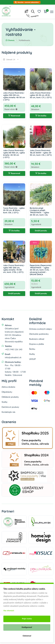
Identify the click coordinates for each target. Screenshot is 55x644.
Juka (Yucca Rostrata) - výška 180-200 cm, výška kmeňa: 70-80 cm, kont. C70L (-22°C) (14, 269)
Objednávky (7, 392)
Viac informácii (9, 611)
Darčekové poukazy (10, 407)
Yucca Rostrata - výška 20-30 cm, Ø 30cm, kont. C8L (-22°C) (14, 210)
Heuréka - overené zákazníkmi (28, 2)
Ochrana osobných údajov (41, 329)
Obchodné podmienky (39, 334)
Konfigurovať (27, 627)
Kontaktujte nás (8, 412)
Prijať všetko (27, 619)
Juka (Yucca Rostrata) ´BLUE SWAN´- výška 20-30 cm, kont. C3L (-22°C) (41, 153)
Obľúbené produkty (10, 397)
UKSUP (32, 359)
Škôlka (32, 349)
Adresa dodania (8, 387)
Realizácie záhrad (37, 339)
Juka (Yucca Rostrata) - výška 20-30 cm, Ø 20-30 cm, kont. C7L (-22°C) (41, 95)
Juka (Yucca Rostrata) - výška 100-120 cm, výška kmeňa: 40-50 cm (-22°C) (14, 96)
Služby (32, 354)
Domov (10, 40)
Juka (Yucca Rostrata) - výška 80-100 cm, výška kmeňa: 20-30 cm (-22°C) (14, 154)
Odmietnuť (27, 636)
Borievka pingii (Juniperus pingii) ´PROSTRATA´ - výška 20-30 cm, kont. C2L (39, 211)
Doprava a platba (36, 344)
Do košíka (41, 116)
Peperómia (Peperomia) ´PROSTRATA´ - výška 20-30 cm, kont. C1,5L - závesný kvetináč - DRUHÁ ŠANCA (41, 270)
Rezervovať (14, 116)
